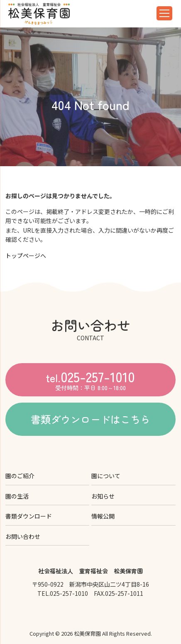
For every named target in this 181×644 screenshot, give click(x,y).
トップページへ (26, 256)
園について (106, 476)
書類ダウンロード (29, 516)
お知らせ (103, 496)
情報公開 (103, 516)
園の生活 (17, 496)
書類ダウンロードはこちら (90, 419)
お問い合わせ (23, 536)
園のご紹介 (20, 476)
